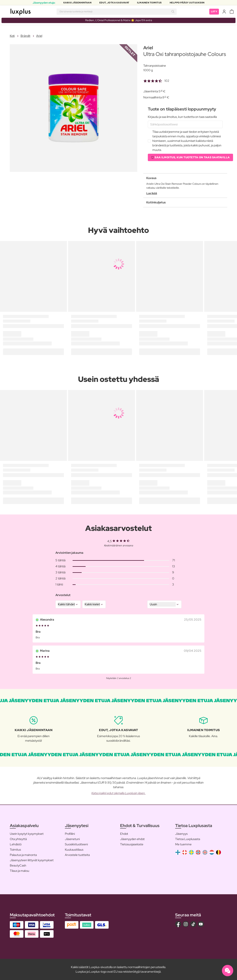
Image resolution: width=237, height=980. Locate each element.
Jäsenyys (181, 834)
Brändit (25, 36)
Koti (12, 36)
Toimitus (15, 850)
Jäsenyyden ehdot (132, 839)
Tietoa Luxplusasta (188, 839)
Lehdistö (16, 844)
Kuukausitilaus (74, 850)
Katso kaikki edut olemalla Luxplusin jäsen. (118, 793)
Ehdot (124, 834)
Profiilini (70, 834)
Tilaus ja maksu (20, 871)
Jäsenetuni (72, 839)
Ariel (39, 36)
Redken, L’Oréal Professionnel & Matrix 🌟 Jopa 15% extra (119, 20)
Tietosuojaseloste (132, 844)
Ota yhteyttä (18, 839)
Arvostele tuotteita (77, 855)
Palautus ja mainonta (23, 855)
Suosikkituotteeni (76, 844)
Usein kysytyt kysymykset (27, 834)
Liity (214, 12)
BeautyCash (18, 865)
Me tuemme (183, 844)
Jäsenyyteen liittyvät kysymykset (32, 860)
